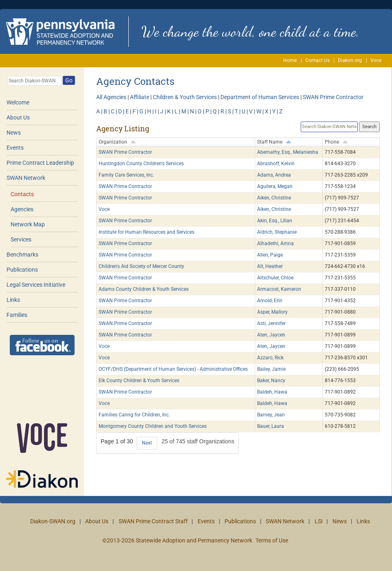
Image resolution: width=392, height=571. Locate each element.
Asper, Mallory (272, 312)
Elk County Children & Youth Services (139, 381)
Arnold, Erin (270, 301)
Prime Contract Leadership (40, 163)
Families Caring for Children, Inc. (134, 415)
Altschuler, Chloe (275, 278)
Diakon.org (350, 60)
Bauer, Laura (271, 426)
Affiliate (140, 97)
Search (369, 127)
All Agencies (111, 97)
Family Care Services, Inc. (126, 175)
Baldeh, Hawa (272, 392)
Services (21, 239)
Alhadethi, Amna (275, 243)
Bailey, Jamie (271, 369)
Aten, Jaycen (271, 335)
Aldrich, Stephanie (277, 232)
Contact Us (317, 60)
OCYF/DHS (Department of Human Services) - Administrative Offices (173, 369)
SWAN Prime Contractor (333, 97)
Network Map (28, 224)
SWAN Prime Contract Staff (153, 521)
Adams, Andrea (274, 175)
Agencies (22, 209)
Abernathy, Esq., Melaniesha (288, 152)
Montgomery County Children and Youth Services (153, 426)
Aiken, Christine (274, 198)
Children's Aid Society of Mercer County (141, 266)
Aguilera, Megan (275, 186)
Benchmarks (22, 255)
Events (15, 148)
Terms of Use (272, 540)
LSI (319, 521)
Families (17, 315)
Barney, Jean (271, 415)
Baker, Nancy (271, 381)
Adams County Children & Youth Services (144, 289)
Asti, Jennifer (271, 323)
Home (290, 60)
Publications (22, 270)
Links (13, 300)
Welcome (18, 102)
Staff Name (270, 142)
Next (147, 443)
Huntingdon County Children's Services (141, 164)
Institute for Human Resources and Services (146, 232)
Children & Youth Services (185, 97)
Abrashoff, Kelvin (276, 164)
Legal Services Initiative (36, 285)
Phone (332, 142)
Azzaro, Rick (270, 358)
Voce (376, 60)
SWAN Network (26, 178)
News (14, 133)
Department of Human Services (260, 97)
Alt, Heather (270, 266)
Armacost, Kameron (279, 289)
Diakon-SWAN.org (53, 521)
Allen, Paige (270, 255)
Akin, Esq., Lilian (275, 221)
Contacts (22, 194)
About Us (18, 117)
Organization (113, 142)
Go (69, 80)
